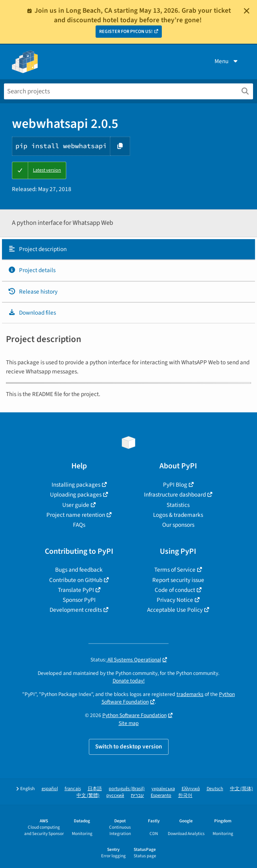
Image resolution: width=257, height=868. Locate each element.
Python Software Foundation (134, 715)
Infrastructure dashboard (175, 495)
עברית (137, 796)
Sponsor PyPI (79, 600)
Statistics (178, 505)
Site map (129, 723)
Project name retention (76, 515)
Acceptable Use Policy (175, 610)
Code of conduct (175, 590)
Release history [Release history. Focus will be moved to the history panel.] (33, 292)
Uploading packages (76, 495)
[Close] (247, 11)
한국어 (185, 796)
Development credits (76, 610)
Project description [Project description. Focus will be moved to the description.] (37, 249)
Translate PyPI (76, 590)
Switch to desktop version (129, 746)
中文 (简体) (242, 789)
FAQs (79, 525)
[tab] (128, 249)
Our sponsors (178, 525)
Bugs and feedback (79, 570)
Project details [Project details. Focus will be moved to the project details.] (32, 270)
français (73, 789)
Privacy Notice (175, 600)
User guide (76, 505)
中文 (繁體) (88, 796)
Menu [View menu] (227, 61)
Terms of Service (175, 570)
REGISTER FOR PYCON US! (126, 32)
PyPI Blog (175, 485)
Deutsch (215, 789)
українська (163, 789)
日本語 (95, 789)
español (50, 789)
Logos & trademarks (178, 515)
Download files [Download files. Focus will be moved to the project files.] (32, 313)
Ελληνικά (191, 789)
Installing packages (76, 485)
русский (115, 796)
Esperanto (161, 796)
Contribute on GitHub (76, 580)
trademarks (190, 694)
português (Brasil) (127, 789)
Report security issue (178, 580)
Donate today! (129, 681)
